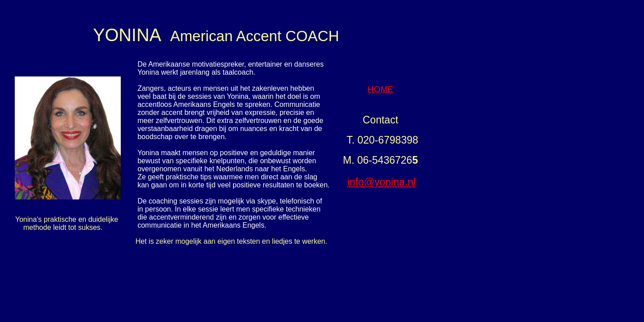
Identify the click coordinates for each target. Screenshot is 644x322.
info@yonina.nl (382, 182)
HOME (381, 89)
